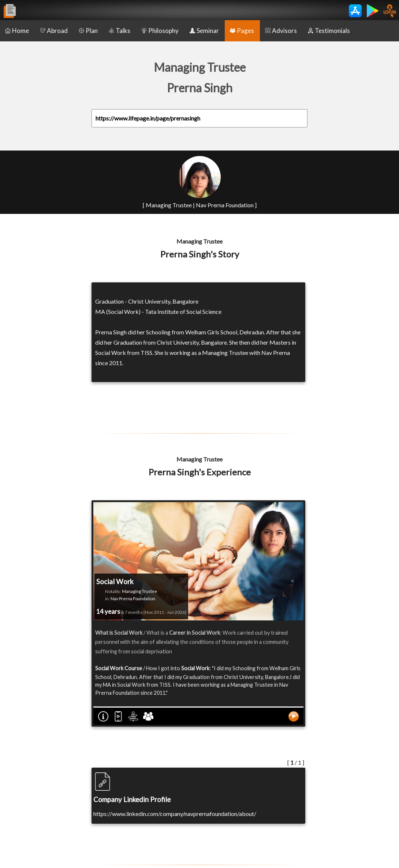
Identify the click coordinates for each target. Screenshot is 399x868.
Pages (242, 31)
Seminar (204, 31)
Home (17, 31)
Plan (88, 31)
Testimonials (329, 31)
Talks (120, 31)
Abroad (54, 31)
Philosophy (160, 31)
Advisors (281, 31)
